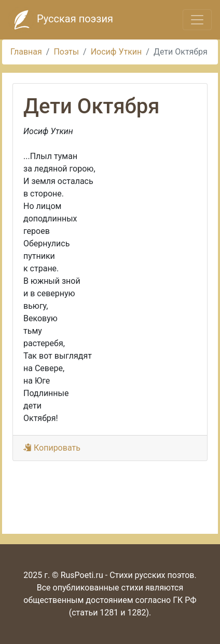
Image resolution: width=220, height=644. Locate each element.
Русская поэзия (61, 20)
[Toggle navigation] (197, 20)
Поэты (66, 52)
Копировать (52, 448)
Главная (26, 52)
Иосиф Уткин (116, 52)
